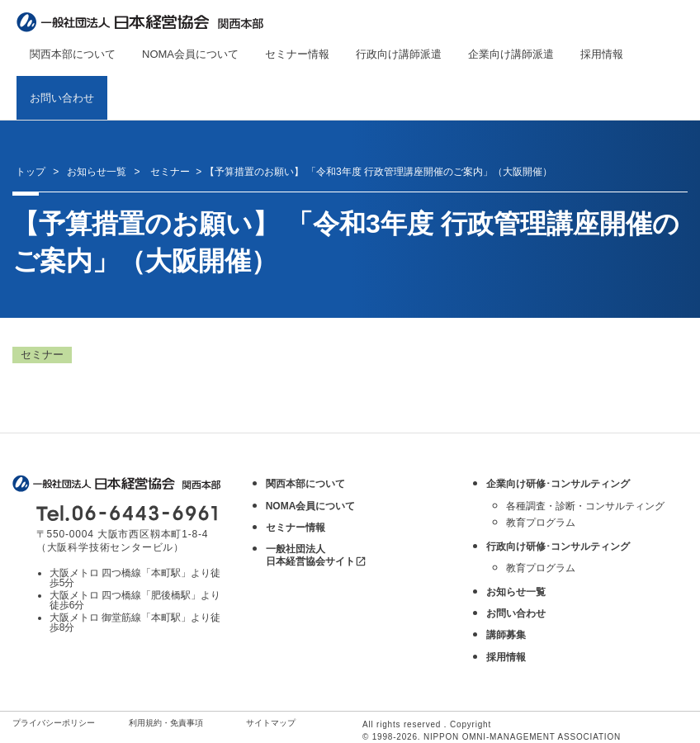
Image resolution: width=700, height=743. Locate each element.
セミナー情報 (297, 54)
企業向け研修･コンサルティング (558, 484)
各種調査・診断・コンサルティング (585, 506)
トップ (31, 172)
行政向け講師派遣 (399, 54)
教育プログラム (541, 523)
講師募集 (506, 635)
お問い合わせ (62, 98)
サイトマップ (271, 723)
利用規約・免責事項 (166, 723)
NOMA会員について (190, 54)
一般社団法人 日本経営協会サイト (316, 555)
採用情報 (602, 54)
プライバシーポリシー (54, 723)
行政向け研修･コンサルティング (558, 547)
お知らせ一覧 (97, 172)
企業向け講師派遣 (511, 54)
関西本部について (73, 54)
